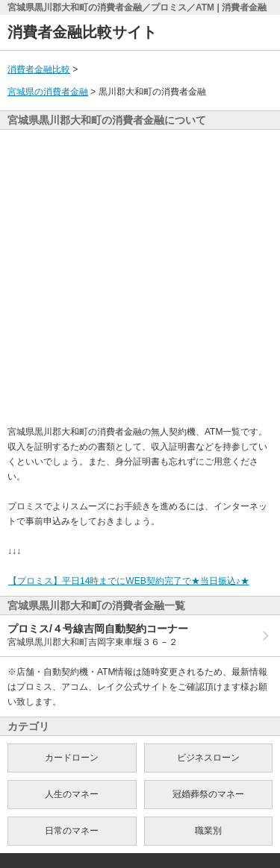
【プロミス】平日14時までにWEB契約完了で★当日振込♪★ (128, 581)
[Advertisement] (140, 277)
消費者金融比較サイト (82, 32)
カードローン (72, 758)
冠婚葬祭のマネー (208, 794)
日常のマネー (72, 831)
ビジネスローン (208, 758)
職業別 (208, 831)
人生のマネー (72, 794)
